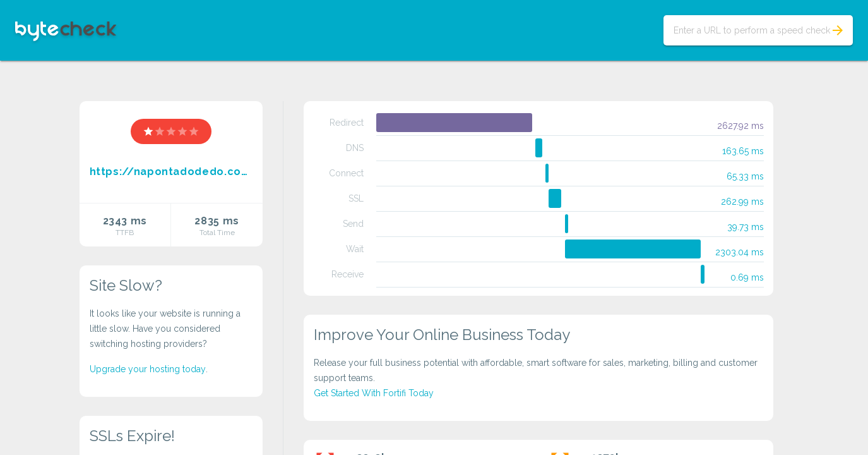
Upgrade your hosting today (148, 369)
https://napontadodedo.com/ (171, 172)
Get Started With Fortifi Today (374, 393)
